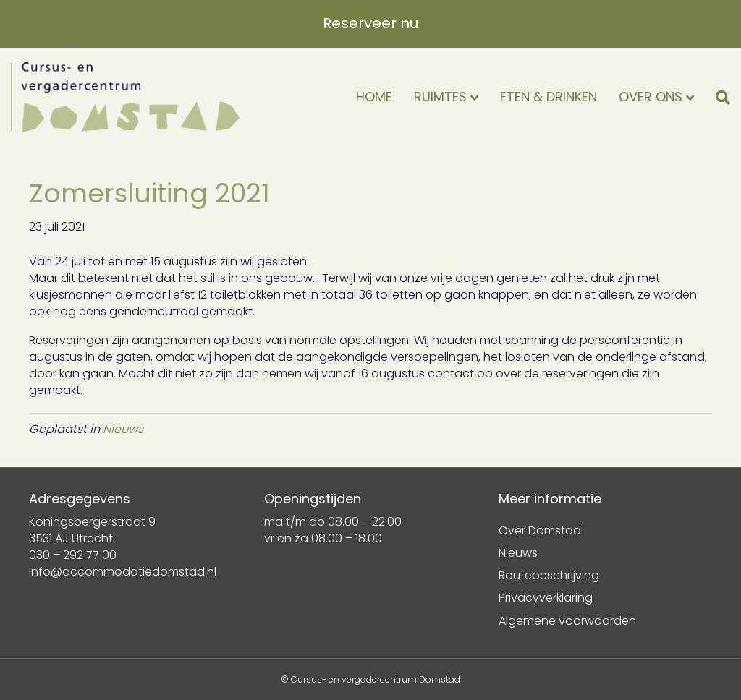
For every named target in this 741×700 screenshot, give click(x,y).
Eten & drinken (549, 97)
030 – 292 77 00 (73, 555)
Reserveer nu (370, 23)
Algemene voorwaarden (567, 621)
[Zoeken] (717, 98)
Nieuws (123, 429)
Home (374, 97)
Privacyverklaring (546, 598)
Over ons (651, 97)
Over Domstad (540, 530)
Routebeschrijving (549, 575)
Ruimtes (440, 97)
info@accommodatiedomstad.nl (123, 572)
